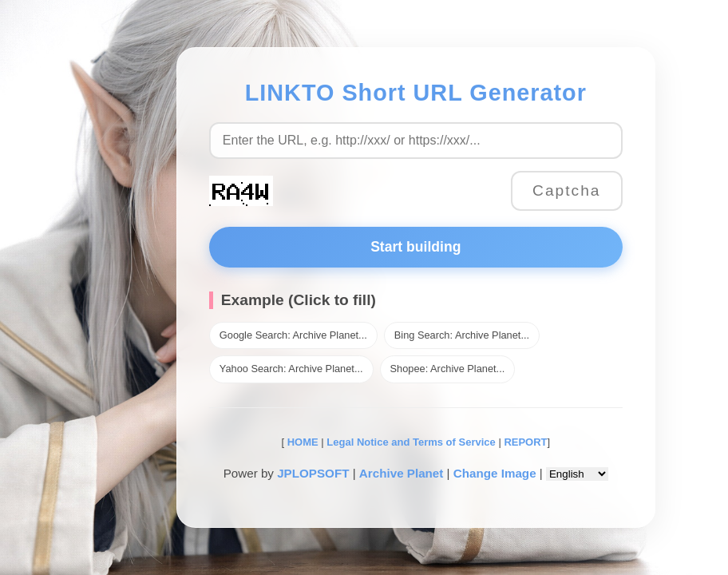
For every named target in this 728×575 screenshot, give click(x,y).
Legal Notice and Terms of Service (411, 442)
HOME (301, 442)
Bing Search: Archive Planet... (462, 335)
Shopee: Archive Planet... (448, 369)
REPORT (525, 442)
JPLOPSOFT (313, 473)
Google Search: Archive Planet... (293, 335)
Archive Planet (402, 473)
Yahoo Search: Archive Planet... (291, 369)
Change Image (495, 473)
